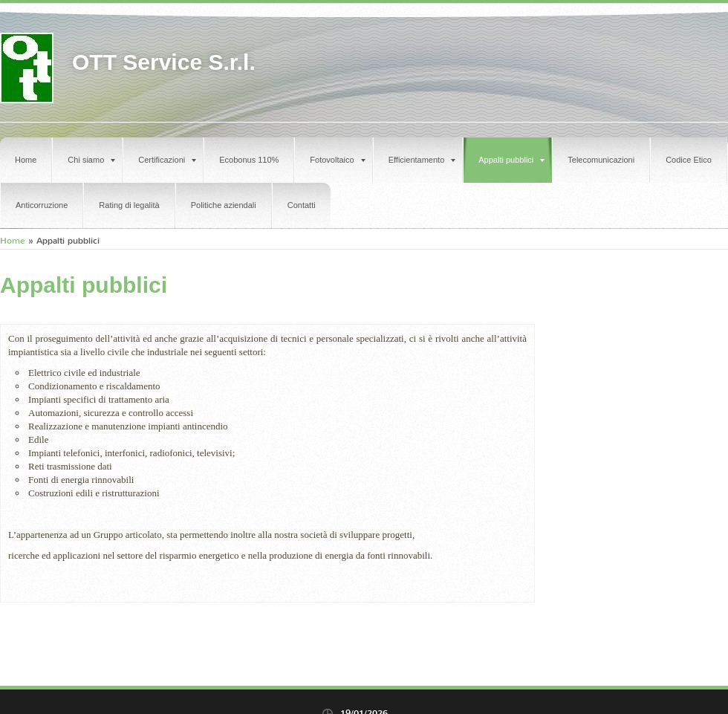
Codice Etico (689, 160)
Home (26, 160)
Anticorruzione (42, 205)
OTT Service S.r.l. (164, 62)
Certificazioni (167, 160)
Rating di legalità (129, 205)
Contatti (302, 205)
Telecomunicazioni (601, 160)
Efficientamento (422, 160)
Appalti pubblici (511, 160)
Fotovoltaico (337, 160)
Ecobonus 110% (249, 160)
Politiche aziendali (224, 205)
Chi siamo (91, 160)
